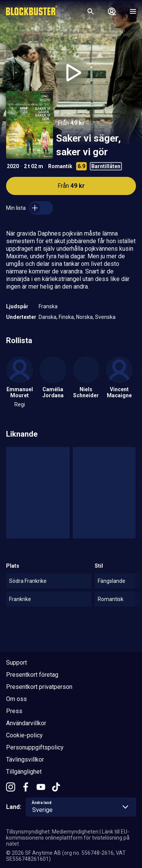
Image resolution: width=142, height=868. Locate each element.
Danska (48, 317)
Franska (48, 306)
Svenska (105, 317)
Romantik (60, 166)
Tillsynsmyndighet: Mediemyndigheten (52, 832)
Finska (66, 317)
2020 (13, 166)
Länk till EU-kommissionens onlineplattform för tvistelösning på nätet (68, 838)
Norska (84, 317)
